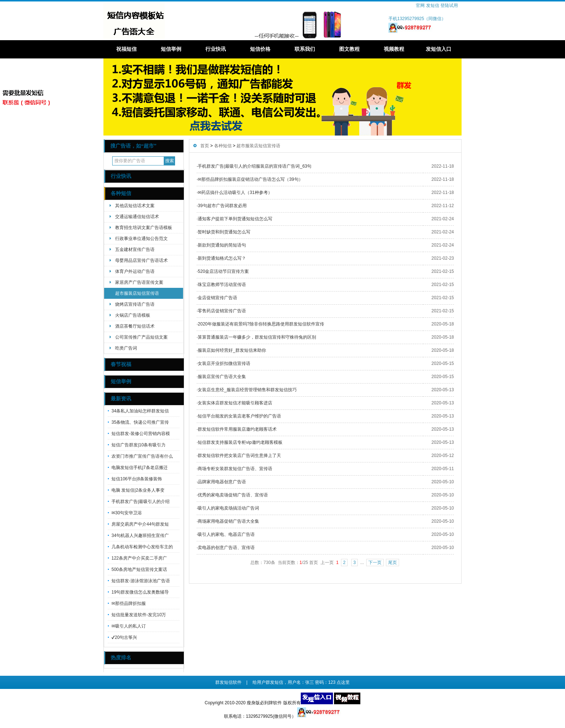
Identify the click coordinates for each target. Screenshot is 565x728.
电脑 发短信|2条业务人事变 (138, 490)
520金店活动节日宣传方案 (223, 271)
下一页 (375, 563)
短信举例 (171, 49)
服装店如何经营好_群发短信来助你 (232, 350)
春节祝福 (121, 364)
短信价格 (260, 49)
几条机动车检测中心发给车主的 (142, 547)
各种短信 (121, 193)
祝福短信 (126, 49)
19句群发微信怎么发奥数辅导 (140, 592)
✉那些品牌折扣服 (129, 603)
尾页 (393, 563)
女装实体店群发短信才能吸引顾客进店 (235, 403)
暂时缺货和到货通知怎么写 (224, 232)
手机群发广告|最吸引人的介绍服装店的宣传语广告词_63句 (255, 166)
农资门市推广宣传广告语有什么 (142, 456)
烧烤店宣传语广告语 (135, 304)
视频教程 (394, 49)
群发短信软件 (228, 682)
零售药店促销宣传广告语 (222, 311)
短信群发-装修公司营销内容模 (141, 434)
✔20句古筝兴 (124, 637)
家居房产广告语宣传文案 (139, 282)
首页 (205, 146)
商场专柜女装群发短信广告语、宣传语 (235, 469)
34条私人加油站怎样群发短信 (140, 411)
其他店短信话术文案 (135, 206)
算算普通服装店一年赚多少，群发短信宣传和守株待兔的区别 (257, 337)
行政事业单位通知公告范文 (141, 239)
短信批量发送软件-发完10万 (139, 615)
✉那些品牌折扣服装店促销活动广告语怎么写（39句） (250, 179)
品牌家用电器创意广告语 (222, 482)
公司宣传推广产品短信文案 (141, 337)
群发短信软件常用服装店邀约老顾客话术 (237, 429)
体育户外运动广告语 (135, 271)
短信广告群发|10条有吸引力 (139, 445)
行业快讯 (216, 49)
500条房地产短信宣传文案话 (139, 569)
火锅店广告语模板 (133, 315)
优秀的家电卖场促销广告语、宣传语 (233, 495)
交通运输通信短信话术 (137, 217)
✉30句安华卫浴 (127, 513)
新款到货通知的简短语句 (222, 245)
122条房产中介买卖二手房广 (139, 558)
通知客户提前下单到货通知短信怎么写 (235, 219)
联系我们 (305, 49)
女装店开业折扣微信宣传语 (224, 363)
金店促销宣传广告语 (217, 298)
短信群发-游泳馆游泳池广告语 (141, 581)
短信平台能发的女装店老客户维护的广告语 (239, 416)
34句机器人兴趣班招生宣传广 (140, 535)
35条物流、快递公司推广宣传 (140, 422)
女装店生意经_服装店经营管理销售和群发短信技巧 (247, 390)
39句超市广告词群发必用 (222, 206)
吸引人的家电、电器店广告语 (226, 534)
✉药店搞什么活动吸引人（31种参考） (235, 193)
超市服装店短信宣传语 (137, 293)
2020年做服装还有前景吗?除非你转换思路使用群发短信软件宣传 (261, 324)
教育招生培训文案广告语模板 (144, 228)
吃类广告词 (126, 348)
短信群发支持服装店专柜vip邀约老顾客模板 (240, 442)
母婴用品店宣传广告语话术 (141, 260)
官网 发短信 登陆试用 (437, 5)
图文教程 (349, 49)
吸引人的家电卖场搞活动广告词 (228, 508)
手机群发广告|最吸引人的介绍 (141, 502)
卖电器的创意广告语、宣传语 (226, 548)
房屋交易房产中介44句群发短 (140, 524)
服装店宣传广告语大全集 (222, 377)
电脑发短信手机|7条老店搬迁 (140, 468)
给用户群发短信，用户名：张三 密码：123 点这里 (301, 682)
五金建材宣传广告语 (135, 249)
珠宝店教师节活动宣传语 (222, 285)
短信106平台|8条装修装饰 (137, 479)
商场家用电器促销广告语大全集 (228, 521)
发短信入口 (439, 49)
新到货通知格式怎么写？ (222, 258)
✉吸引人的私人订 (129, 626)
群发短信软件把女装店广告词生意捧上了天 (239, 456)
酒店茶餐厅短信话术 (135, 326)
